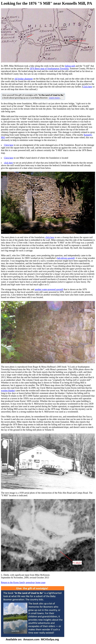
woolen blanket (8, 391)
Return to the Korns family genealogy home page (23, 582)
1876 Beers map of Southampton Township (49, 69)
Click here (87, 87)
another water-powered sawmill (49, 289)
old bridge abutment (24, 79)
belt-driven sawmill (66, 258)
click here (8, 163)
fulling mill (70, 66)
